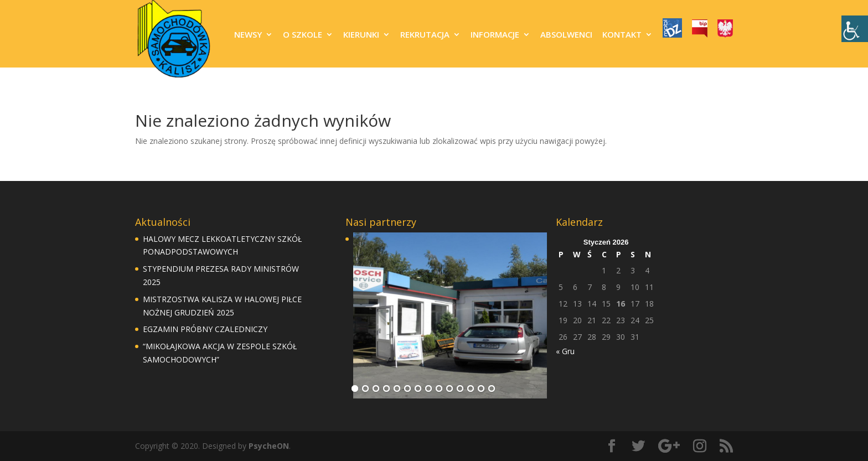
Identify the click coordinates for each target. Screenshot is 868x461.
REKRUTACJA (425, 35)
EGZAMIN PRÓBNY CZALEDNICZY (205, 329)
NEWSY (248, 35)
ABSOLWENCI (566, 35)
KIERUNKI (361, 35)
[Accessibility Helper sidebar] (855, 29)
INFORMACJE (495, 35)
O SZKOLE (303, 35)
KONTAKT (622, 35)
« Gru (565, 351)
